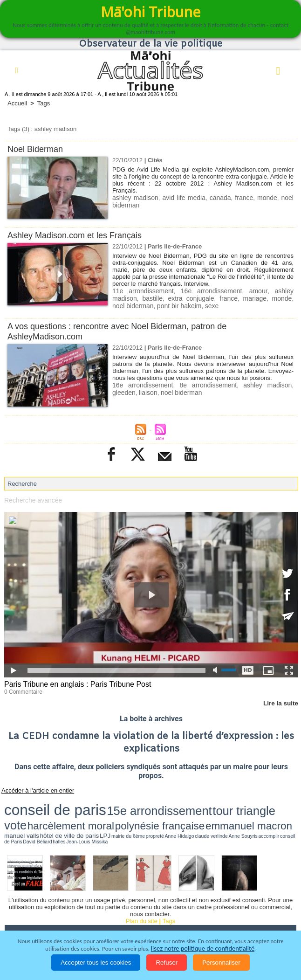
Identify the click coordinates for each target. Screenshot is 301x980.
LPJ (113, 811)
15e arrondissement (93, 802)
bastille (122, 298)
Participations (210, 921)
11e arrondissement (139, 291)
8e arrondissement (195, 383)
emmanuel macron (29, 811)
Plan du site (142, 891)
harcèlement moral (199, 803)
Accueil (17, 103)
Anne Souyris (193, 812)
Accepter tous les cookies (96, 963)
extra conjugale (157, 298)
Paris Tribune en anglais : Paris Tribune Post (73, 682)
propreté (142, 812)
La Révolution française (145, 921)
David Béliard (244, 812)
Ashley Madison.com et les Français (78, 235)
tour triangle (142, 802)
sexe (163, 305)
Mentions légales (266, 921)
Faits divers (237, 908)
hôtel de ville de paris (92, 811)
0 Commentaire (22, 689)
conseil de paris (33, 802)
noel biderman (272, 298)
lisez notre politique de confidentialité (203, 949)
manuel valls (65, 811)
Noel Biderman (37, 149)
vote (167, 802)
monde (267, 197)
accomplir (208, 812)
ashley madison (134, 197)
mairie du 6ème (127, 812)
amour (237, 291)
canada (221, 197)
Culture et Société (182, 908)
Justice (275, 908)
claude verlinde (175, 812)
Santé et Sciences (35, 921)
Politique (56, 908)
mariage (214, 298)
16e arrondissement (198, 291)
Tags (44, 103)
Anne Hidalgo (156, 812)
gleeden (281, 383)
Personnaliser (221, 963)
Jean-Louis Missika (273, 812)
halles (257, 812)
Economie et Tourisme (113, 908)
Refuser (167, 963)
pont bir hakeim (133, 305)
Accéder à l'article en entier (32, 787)
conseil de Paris (225, 812)
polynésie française (250, 803)
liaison (121, 390)
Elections (86, 921)
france (244, 197)
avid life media (184, 197)
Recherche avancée (31, 499)
